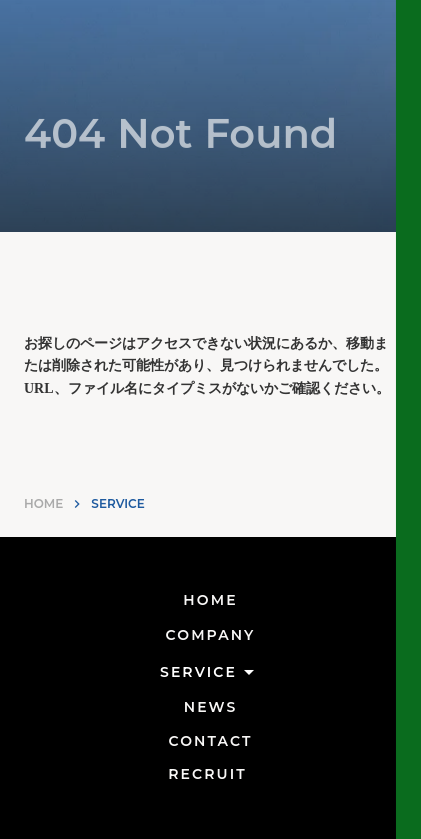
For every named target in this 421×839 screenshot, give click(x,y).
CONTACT (211, 741)
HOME (43, 503)
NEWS (211, 707)
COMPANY (211, 635)
